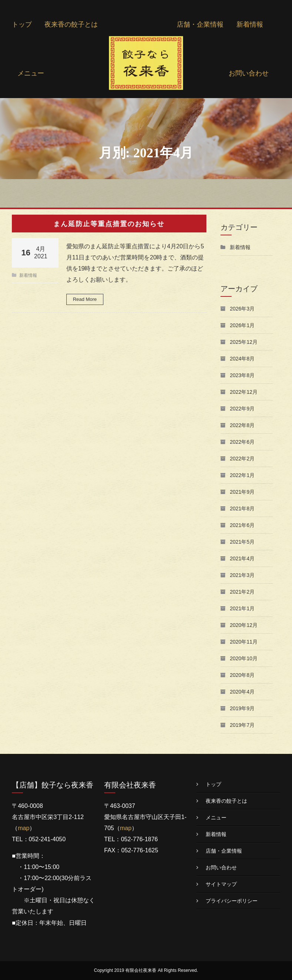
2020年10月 (244, 658)
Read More (85, 299)
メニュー (31, 73)
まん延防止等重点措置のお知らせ (109, 224)
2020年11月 (244, 642)
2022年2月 (242, 459)
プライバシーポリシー (232, 901)
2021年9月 (242, 492)
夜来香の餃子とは (71, 24)
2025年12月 (244, 342)
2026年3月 (242, 309)
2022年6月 (242, 442)
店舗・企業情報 (200, 24)
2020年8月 (242, 675)
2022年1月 (242, 475)
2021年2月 (242, 592)
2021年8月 (242, 509)
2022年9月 (242, 409)
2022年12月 (244, 392)
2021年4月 (242, 558)
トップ (22, 24)
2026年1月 (242, 325)
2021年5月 (242, 542)
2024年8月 (242, 359)
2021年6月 (242, 525)
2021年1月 (242, 608)
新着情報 (250, 24)
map (24, 828)
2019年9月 (242, 708)
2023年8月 (242, 375)
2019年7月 (242, 725)
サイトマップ (221, 884)
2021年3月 (242, 575)
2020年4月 (242, 692)
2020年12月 (244, 625)
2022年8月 (242, 425)
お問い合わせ (249, 73)
